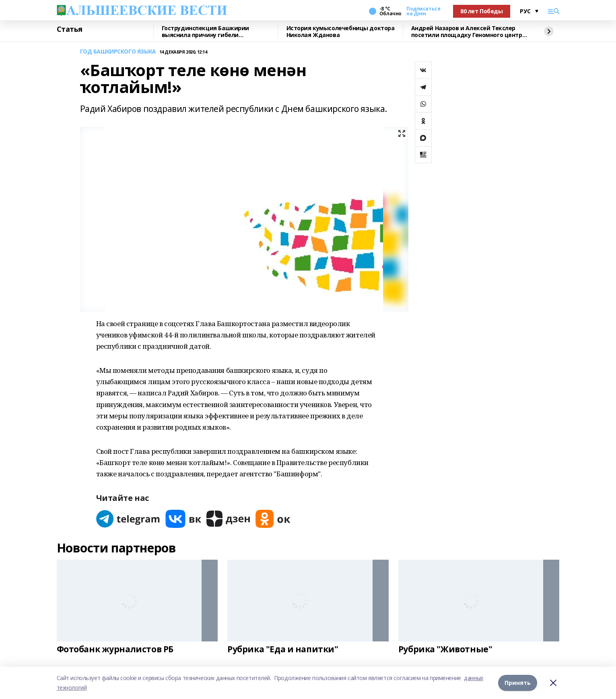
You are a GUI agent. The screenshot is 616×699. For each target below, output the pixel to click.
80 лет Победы (482, 11)
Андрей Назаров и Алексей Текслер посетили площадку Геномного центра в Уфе (469, 32)
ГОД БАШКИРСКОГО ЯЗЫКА (118, 52)
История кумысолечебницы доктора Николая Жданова (341, 32)
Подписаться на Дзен (423, 11)
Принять (518, 683)
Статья (70, 29)
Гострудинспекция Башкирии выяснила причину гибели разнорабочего (206, 32)
